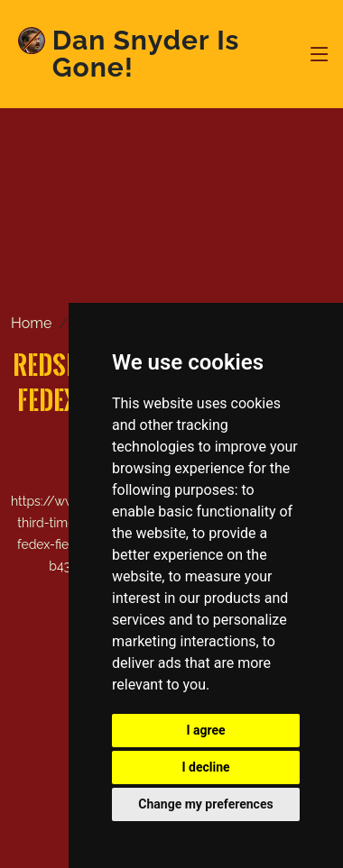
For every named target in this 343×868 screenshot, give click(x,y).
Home (31, 323)
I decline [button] (205, 767)
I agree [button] (205, 730)
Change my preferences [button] (205, 804)
